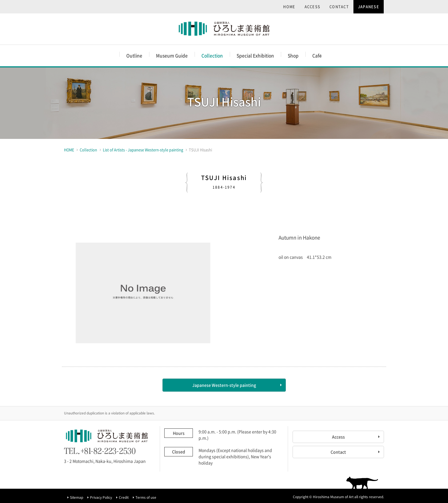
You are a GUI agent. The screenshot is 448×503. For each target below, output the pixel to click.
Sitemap (77, 497)
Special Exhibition (255, 56)
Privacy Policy (101, 497)
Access (338, 437)
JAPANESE (369, 6)
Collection (212, 56)
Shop (293, 56)
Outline (134, 56)
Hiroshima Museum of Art (224, 29)
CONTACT (339, 6)
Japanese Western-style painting (224, 385)
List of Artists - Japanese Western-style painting (143, 150)
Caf (317, 56)
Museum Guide (172, 56)
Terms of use (146, 497)
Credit (124, 497)
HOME (289, 6)
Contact (338, 452)
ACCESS (313, 6)
